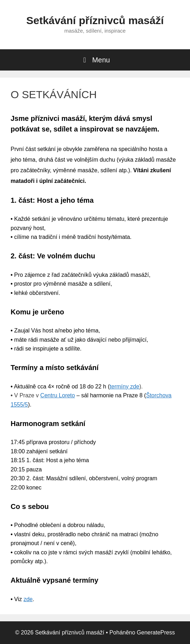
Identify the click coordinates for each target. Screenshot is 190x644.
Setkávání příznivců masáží (95, 20)
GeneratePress (156, 632)
